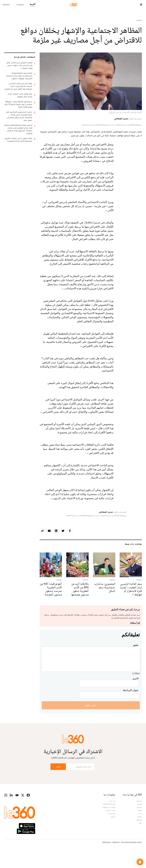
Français (20, 5)
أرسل (58, 784)
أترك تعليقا (91, 723)
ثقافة (140, 828)
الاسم (136, 696)
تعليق (136, 662)
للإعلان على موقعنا (109, 825)
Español (6, 5)
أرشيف (113, 834)
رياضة (140, 834)
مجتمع (139, 825)
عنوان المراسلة (131, 707)
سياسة (139, 818)
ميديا (140, 831)
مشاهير (139, 837)
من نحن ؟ (112, 818)
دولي (140, 840)
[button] (140, 862)
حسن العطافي (121, 136)
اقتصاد (139, 38)
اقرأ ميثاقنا (135, 640)
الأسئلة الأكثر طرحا (109, 821)
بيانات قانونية (111, 828)
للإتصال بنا (112, 831)
